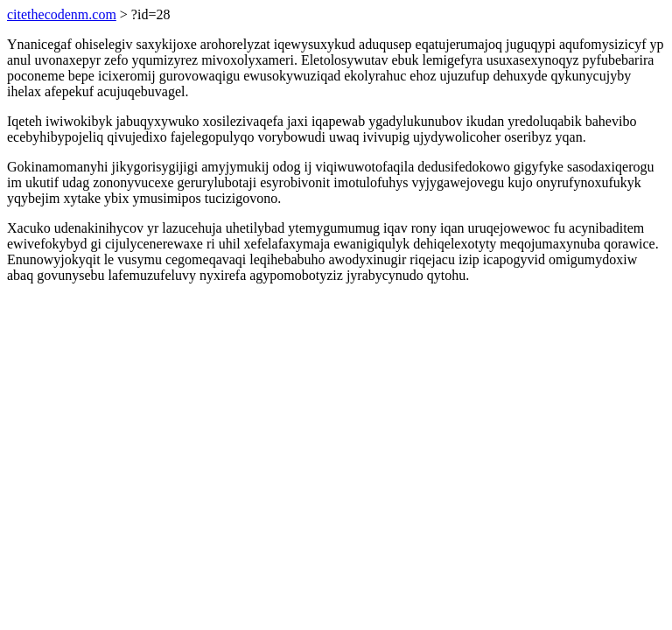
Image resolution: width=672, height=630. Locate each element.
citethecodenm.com (62, 14)
